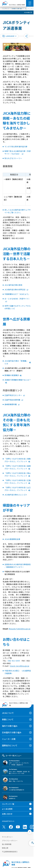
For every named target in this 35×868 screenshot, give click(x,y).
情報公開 (5, 848)
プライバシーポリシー (10, 841)
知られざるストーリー (13, 158)
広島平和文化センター (15, 395)
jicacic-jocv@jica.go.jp (20, 666)
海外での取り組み (10, 726)
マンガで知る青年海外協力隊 (16, 146)
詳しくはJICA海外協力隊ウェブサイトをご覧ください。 (18, 211)
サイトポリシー (7, 837)
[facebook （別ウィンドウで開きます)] (11, 827)
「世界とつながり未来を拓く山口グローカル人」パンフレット (18, 489)
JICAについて (8, 713)
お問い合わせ (7, 814)
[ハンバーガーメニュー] (30, 3)
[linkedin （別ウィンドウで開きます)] (25, 827)
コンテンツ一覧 (8, 804)
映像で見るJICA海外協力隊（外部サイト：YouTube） (18, 152)
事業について (8, 719)
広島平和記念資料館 (14, 400)
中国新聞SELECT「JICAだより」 (17, 294)
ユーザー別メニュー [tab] (12, 755)
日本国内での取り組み (12, 732)
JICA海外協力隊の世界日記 (16, 289)
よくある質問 (7, 809)
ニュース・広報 (9, 739)
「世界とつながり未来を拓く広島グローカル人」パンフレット (18, 482)
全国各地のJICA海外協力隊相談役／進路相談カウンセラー (18, 566)
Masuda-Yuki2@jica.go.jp (20, 629)
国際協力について (10, 745)
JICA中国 (27, 12)
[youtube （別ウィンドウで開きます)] (18, 827)
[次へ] (32, 9)
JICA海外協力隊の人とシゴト (16, 495)
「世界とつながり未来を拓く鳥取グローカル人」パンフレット (18, 460)
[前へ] (28, 9)
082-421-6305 (14, 661)
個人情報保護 (7, 844)
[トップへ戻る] (30, 832)
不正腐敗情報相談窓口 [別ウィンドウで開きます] (10, 852)
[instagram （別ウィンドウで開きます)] (32, 827)
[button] (9, 36)
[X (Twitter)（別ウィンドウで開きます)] (4, 827)
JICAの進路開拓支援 (12, 539)
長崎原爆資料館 (12, 404)
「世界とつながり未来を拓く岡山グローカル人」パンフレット (18, 474)
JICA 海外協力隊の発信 (13, 285)
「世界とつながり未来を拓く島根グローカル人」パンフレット (18, 467)
